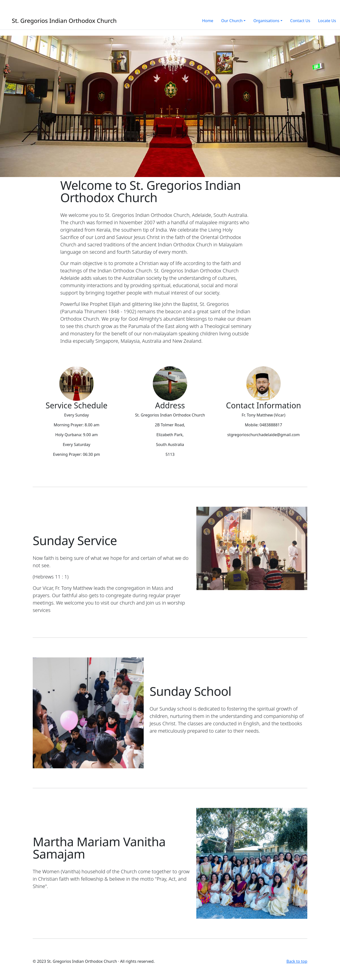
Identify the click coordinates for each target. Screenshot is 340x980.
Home (208, 21)
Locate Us (327, 21)
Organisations (266, 21)
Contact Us (300, 21)
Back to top (297, 961)
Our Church (232, 21)
